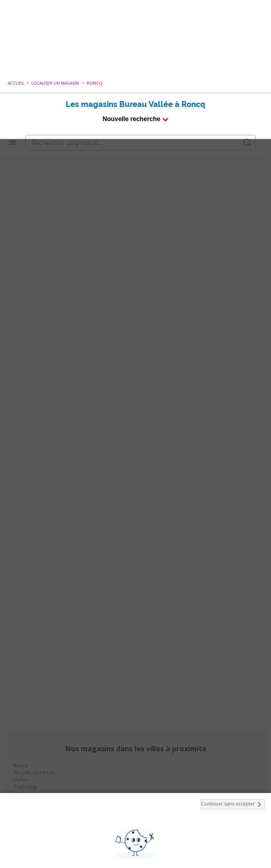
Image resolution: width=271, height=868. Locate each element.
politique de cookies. (163, 803)
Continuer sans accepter (233, 665)
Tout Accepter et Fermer (135, 824)
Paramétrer (136, 845)
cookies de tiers (151, 773)
